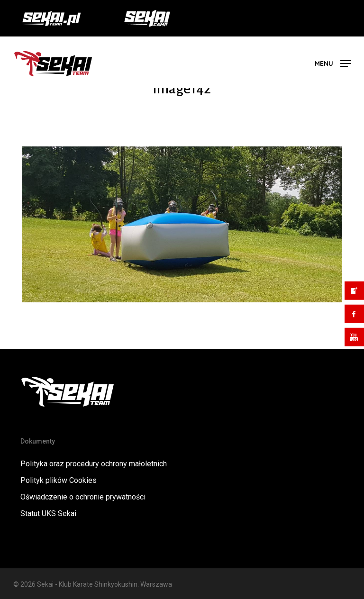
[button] (333, 63)
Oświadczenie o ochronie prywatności (83, 497)
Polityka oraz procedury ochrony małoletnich (94, 464)
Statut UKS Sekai (48, 513)
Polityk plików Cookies (59, 480)
